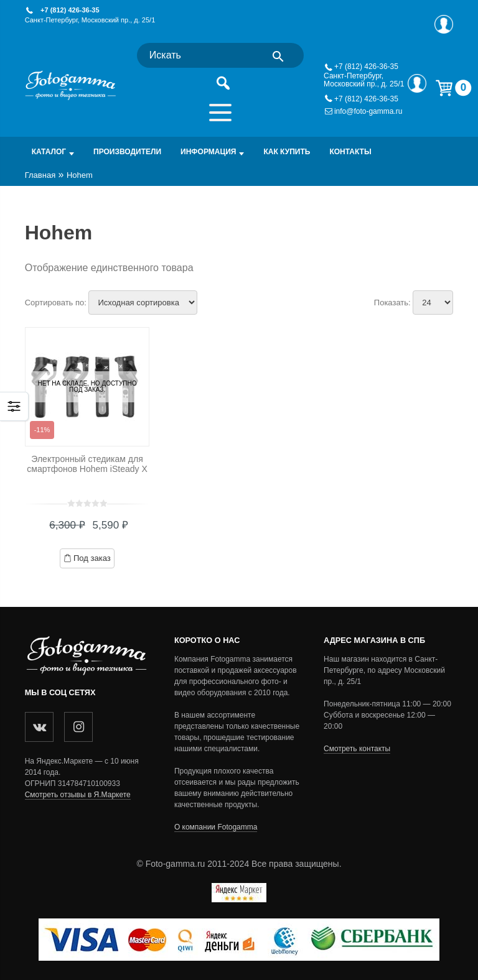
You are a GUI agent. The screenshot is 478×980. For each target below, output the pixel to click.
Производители (127, 152)
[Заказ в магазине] (143, 303)
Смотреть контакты (357, 749)
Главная (40, 175)
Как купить (287, 152)
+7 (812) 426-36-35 (70, 10)
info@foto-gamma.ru (368, 112)
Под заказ (92, 558)
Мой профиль (444, 24)
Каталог (49, 152)
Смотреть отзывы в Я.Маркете (78, 795)
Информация (208, 152)
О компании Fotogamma (216, 827)
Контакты (350, 152)
